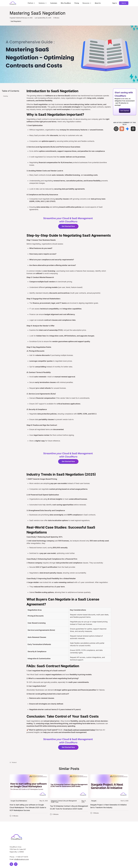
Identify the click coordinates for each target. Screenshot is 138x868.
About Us (98, 3)
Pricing (77, 3)
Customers (54, 3)
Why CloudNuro (66, 3)
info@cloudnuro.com (21, 859)
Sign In (115, 3)
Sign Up (124, 3)
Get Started (125, 111)
